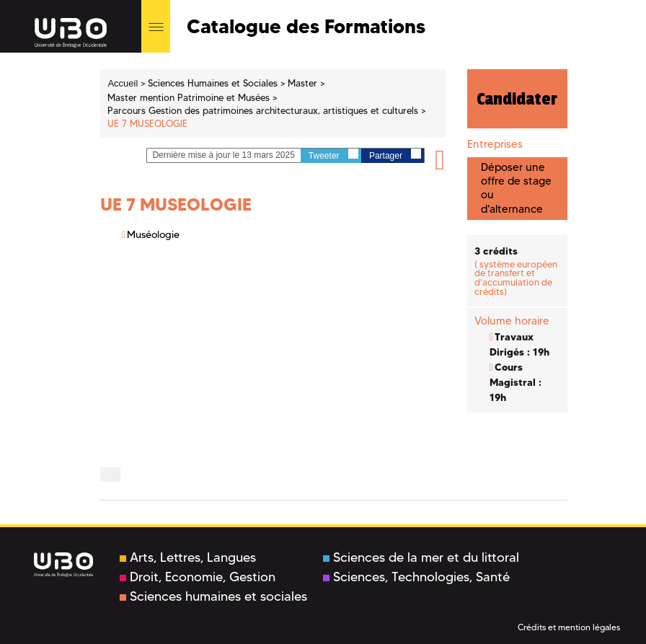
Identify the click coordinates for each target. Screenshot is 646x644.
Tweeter (333, 155)
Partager (395, 155)
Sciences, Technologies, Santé (416, 577)
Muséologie (153, 234)
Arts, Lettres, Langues (188, 557)
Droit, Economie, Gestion (198, 577)
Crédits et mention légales (569, 627)
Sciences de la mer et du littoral (421, 557)
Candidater (517, 99)
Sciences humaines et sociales (213, 596)
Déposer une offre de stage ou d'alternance (516, 188)
